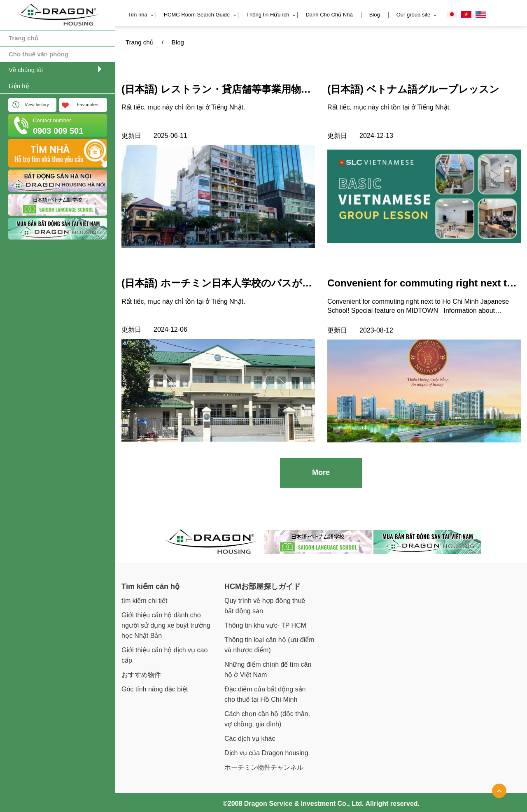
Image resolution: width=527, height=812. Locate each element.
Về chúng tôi (26, 70)
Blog (375, 15)
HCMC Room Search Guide (197, 15)
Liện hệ (19, 86)
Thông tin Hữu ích (268, 15)
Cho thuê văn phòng (38, 54)
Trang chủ (23, 38)
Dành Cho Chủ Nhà (329, 15)
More (321, 470)
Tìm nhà (138, 15)
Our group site (413, 15)
